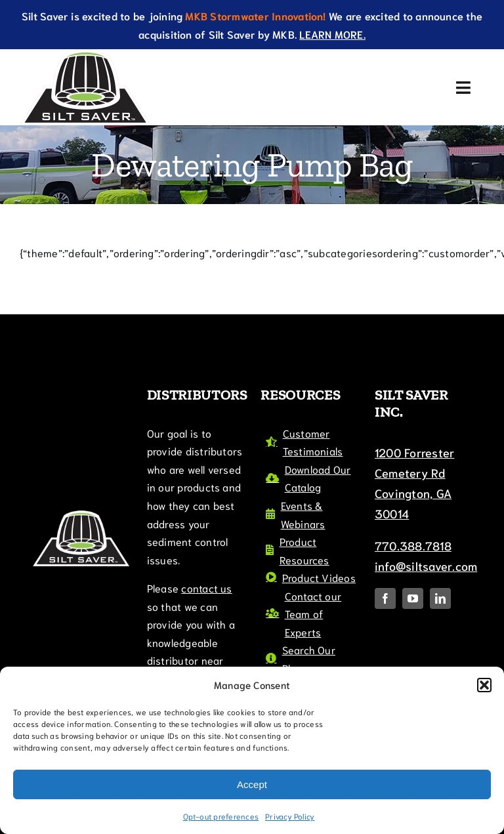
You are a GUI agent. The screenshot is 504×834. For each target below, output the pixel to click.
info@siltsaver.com (426, 566)
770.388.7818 (413, 545)
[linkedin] (440, 598)
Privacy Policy (290, 816)
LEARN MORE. (332, 34)
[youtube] (413, 598)
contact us (206, 588)
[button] (484, 685)
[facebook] (385, 598)
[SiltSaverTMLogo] (85, 54)
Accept (252, 784)
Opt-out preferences (221, 816)
